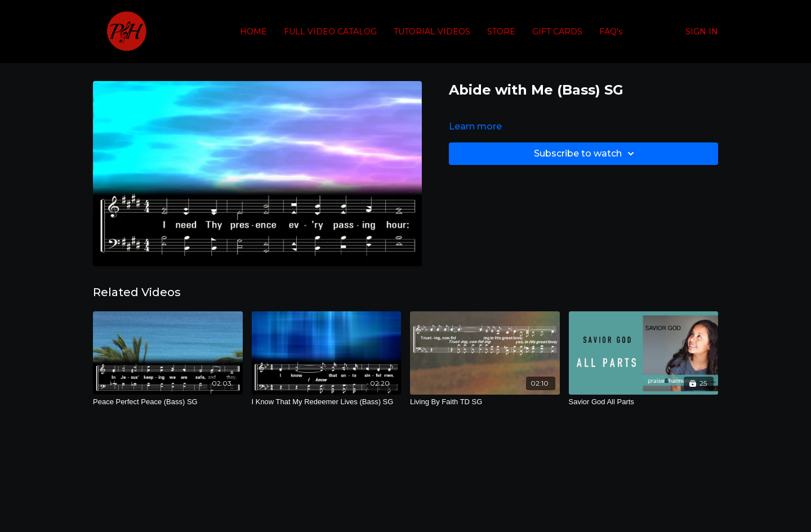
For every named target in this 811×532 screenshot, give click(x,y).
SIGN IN (702, 32)
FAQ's (611, 32)
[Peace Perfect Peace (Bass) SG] (168, 402)
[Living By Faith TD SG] (485, 402)
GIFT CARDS (557, 32)
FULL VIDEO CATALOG (330, 32)
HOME (253, 32)
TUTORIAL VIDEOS (432, 32)
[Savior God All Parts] (644, 402)
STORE (501, 32)
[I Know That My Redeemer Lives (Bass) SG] (327, 402)
